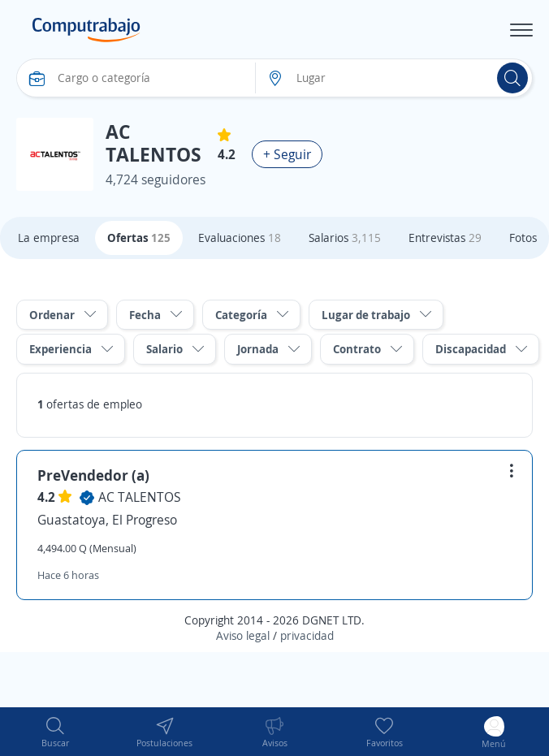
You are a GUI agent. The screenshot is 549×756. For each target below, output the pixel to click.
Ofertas (139, 238)
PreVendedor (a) (93, 475)
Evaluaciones (240, 238)
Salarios (345, 238)
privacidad (307, 635)
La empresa (49, 238)
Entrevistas (445, 238)
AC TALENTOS (140, 497)
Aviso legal (243, 635)
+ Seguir (287, 154)
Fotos (523, 238)
